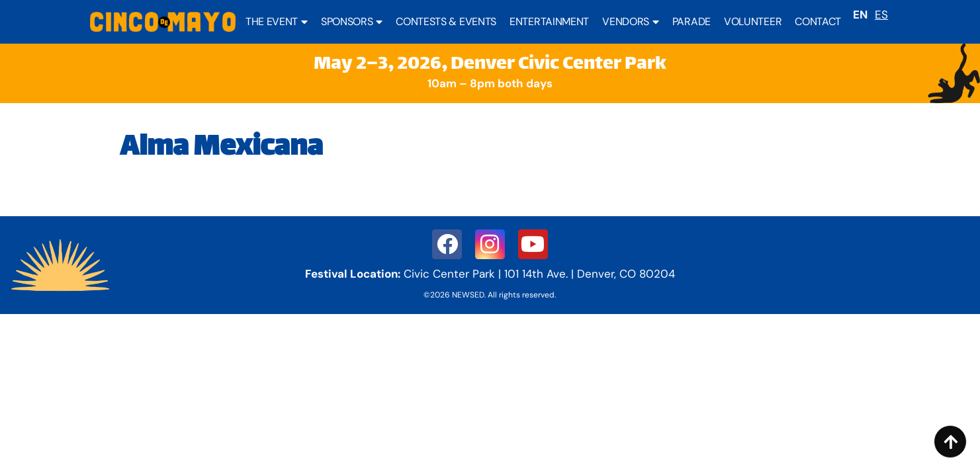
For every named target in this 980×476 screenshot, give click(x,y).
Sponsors (352, 22)
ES (881, 15)
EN (860, 15)
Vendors (631, 22)
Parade (691, 21)
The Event (277, 22)
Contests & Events (446, 21)
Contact (818, 21)
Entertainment (549, 21)
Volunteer (753, 21)
